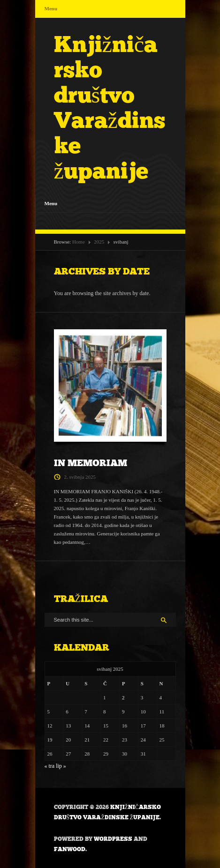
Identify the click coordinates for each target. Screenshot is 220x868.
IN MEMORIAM (91, 463)
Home (79, 242)
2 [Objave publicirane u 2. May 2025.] (123, 697)
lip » (61, 766)
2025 (99, 242)
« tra (50, 766)
